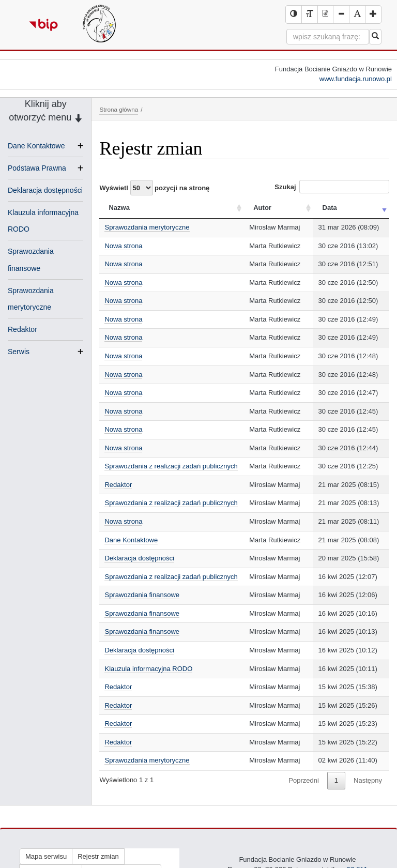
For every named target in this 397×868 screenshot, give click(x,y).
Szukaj (332, 187)
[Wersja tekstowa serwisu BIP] (310, 14)
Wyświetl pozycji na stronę (154, 188)
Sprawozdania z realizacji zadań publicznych (171, 466)
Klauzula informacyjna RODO (148, 669)
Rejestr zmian (98, 856)
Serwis (19, 352)
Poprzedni (304, 780)
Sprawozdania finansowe (142, 595)
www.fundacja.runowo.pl (356, 79)
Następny (368, 780)
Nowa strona (123, 246)
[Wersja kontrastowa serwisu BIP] (294, 14)
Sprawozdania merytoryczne (147, 227)
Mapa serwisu (46, 856)
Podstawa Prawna (37, 168)
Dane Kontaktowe (36, 146)
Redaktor (22, 329)
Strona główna (119, 109)
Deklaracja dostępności (45, 190)
